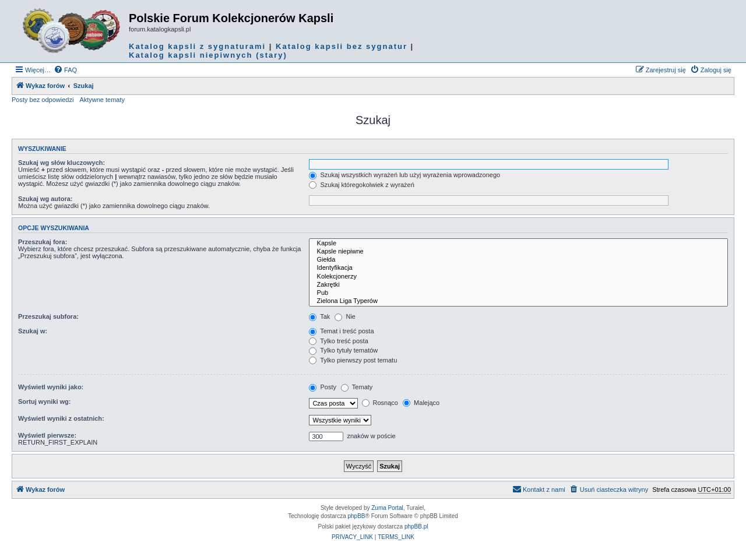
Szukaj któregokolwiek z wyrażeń (361, 185)
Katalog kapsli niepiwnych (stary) (208, 55)
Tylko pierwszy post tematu (353, 360)
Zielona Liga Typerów (518, 301)
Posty (323, 387)
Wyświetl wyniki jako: (51, 387)
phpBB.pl (416, 526)
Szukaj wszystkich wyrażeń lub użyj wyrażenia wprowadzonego (404, 175)
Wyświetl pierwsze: (47, 435)
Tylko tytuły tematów (343, 350)
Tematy (357, 387)
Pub (518, 293)
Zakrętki (518, 285)
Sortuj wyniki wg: (44, 401)
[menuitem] (65, 70)
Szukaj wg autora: (45, 199)
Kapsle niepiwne (518, 252)
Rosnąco (380, 403)
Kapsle (518, 244)
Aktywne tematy (102, 100)
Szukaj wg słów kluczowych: (61, 163)
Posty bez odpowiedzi (43, 100)
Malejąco (421, 403)
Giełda (518, 260)
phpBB (357, 516)
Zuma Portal (387, 508)
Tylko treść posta (338, 341)
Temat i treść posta (341, 331)
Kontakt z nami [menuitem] (539, 489)
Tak (319, 316)
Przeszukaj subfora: (48, 316)
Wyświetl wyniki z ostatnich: (61, 418)
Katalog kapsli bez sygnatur (342, 46)
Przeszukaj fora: (43, 242)
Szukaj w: (33, 331)
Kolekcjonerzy (518, 277)
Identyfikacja (518, 268)
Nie (345, 316)
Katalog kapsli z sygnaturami (197, 46)
